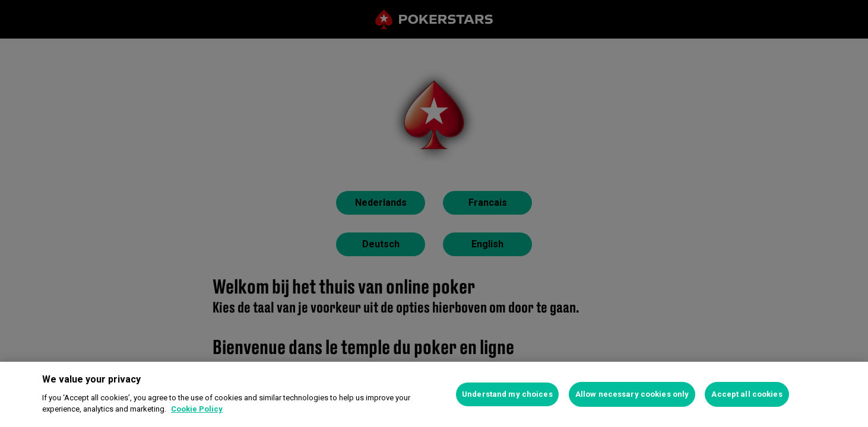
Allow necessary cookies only (632, 394)
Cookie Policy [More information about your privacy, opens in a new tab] (197, 409)
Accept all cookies (747, 394)
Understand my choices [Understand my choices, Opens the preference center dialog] (507, 394)
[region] (434, 394)
